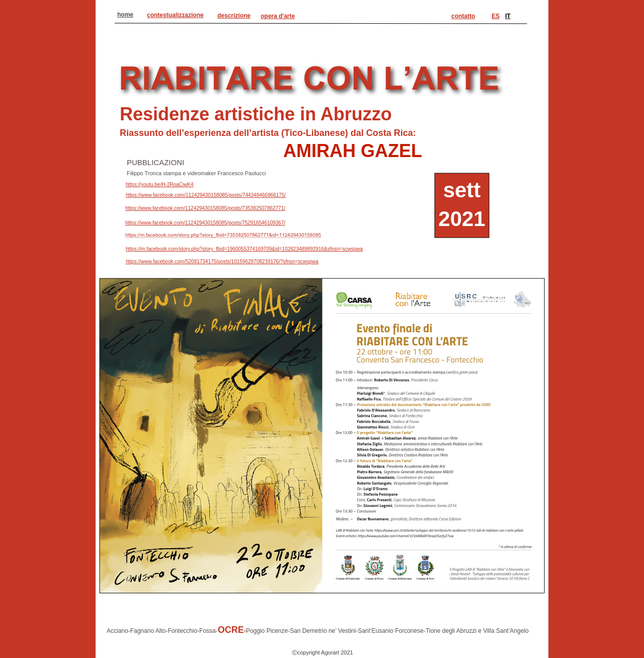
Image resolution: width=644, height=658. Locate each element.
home (125, 15)
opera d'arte (278, 16)
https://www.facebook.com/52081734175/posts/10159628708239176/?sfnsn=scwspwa (222, 262)
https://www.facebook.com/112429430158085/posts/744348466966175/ (206, 195)
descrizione (234, 16)
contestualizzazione (175, 15)
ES (496, 16)
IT (508, 16)
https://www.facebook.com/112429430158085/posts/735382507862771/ (205, 208)
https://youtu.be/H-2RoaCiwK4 (160, 185)
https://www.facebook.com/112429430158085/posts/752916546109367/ (205, 223)
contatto (463, 16)
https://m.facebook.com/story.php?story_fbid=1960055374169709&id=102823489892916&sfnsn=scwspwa (244, 249)
